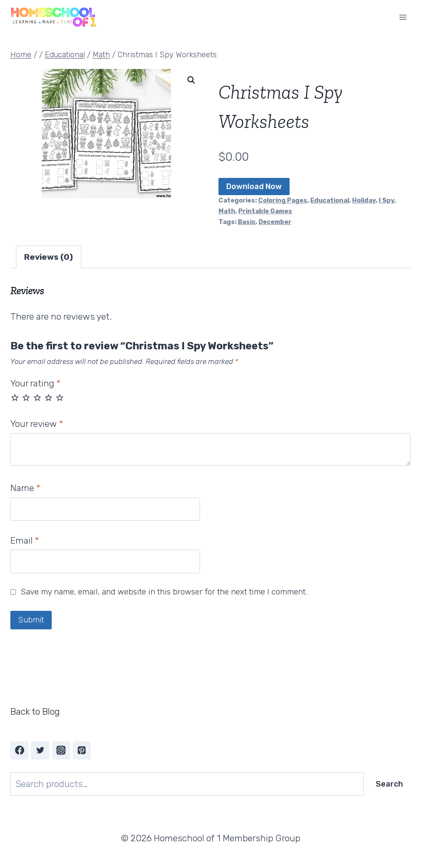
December (275, 222)
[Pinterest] (82, 750)
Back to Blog (35, 711)
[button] (191, 80)
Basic (247, 222)
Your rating (35, 383)
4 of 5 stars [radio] (48, 397)
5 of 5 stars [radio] (60, 397)
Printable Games (265, 211)
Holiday (364, 200)
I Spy (387, 200)
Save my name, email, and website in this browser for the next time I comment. (164, 592)
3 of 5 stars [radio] (37, 397)
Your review (37, 424)
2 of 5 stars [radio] (26, 397)
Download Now (254, 187)
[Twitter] (40, 750)
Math (227, 211)
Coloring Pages (283, 200)
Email (25, 540)
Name (25, 488)
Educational (330, 200)
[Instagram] (61, 750)
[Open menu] (403, 17)
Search (389, 784)
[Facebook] (19, 750)
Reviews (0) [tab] (48, 257)
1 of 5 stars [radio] (15, 397)
